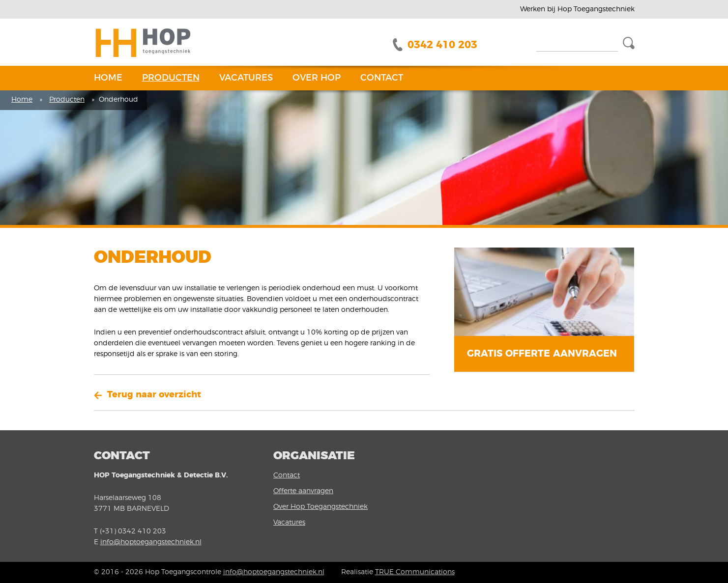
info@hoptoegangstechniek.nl (151, 542)
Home (108, 78)
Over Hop (317, 78)
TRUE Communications (415, 572)
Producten (171, 78)
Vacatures (246, 78)
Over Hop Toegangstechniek (320, 507)
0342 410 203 (442, 45)
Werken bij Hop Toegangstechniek (577, 9)
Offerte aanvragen (303, 491)
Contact (382, 78)
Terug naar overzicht (154, 395)
